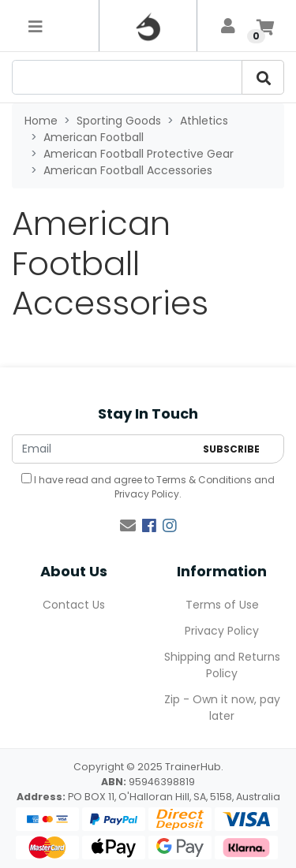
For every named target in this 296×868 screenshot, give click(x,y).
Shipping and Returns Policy (222, 665)
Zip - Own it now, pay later (222, 708)
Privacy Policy (147, 494)
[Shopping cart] (265, 26)
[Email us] (128, 526)
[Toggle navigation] (36, 26)
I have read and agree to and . (148, 487)
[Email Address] (103, 449)
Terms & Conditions (204, 480)
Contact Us (74, 605)
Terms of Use (222, 605)
